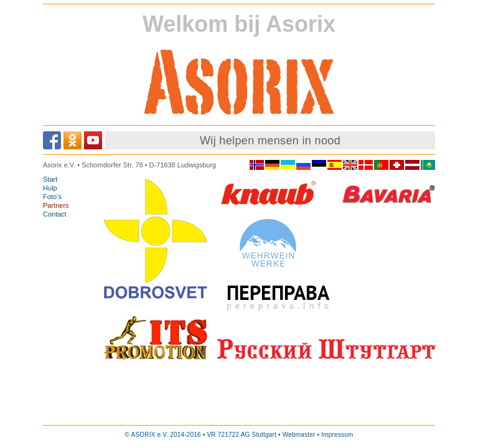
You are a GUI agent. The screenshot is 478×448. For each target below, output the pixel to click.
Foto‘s (52, 197)
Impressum (337, 435)
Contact (55, 214)
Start (50, 179)
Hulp (50, 188)
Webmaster (299, 435)
